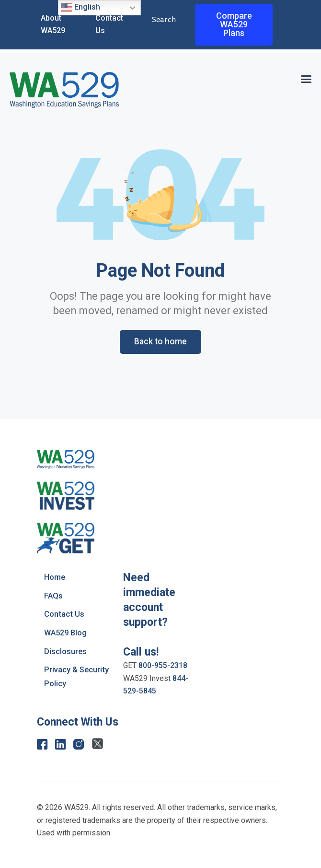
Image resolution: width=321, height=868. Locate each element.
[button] (306, 78)
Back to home (160, 342)
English (80, 8)
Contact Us (64, 614)
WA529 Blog (67, 633)
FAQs (54, 596)
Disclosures (66, 651)
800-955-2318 (163, 666)
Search (164, 20)
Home (55, 577)
